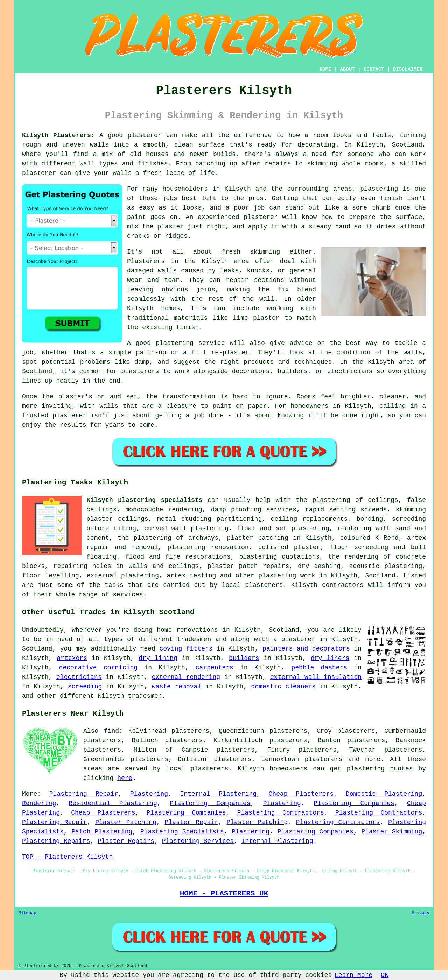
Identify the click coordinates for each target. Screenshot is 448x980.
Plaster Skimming (392, 832)
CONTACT (374, 69)
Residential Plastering (113, 803)
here (125, 778)
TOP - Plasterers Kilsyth (67, 857)
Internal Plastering (218, 794)
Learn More (353, 975)
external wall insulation (316, 677)
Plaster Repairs (126, 841)
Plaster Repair (192, 822)
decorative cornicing (98, 668)
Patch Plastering (102, 832)
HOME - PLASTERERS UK (224, 893)
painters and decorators (306, 649)
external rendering (186, 677)
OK (385, 975)
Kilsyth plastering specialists (145, 500)
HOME (325, 69)
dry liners (330, 658)
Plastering (149, 794)
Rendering (39, 803)
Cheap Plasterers (301, 794)
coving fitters (186, 649)
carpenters (215, 668)
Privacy (421, 913)
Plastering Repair (84, 794)
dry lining (158, 658)
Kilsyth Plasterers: (58, 135)
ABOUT (348, 69)
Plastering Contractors (281, 813)
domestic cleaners (283, 687)
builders (244, 658)
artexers (72, 658)
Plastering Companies (210, 803)
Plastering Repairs (56, 841)
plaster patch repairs (248, 566)
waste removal (177, 687)
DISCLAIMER (408, 69)
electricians (79, 677)
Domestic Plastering (384, 794)
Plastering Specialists (182, 832)
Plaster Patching (126, 822)
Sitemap (27, 913)
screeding (85, 687)
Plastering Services (198, 841)
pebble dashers (320, 668)
